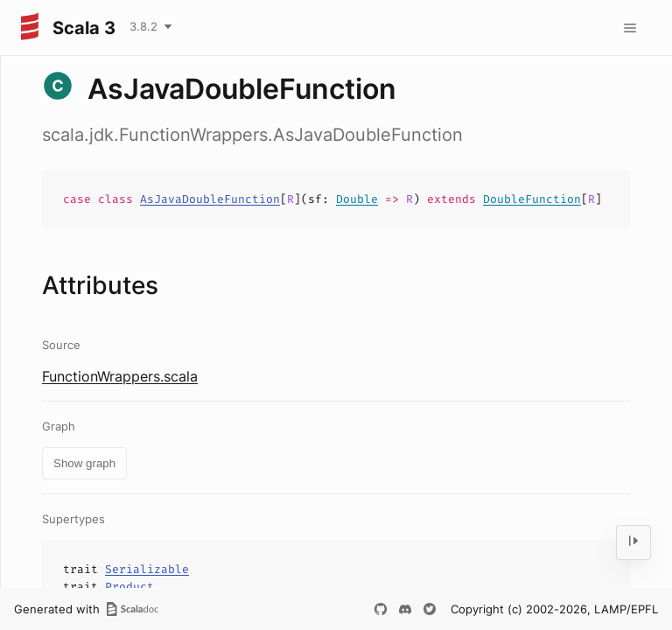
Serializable (147, 569)
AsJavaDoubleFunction (210, 199)
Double (357, 199)
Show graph (84, 463)
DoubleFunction (532, 199)
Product (129, 587)
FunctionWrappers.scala (120, 376)
